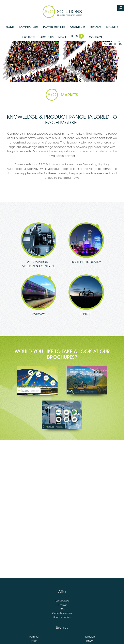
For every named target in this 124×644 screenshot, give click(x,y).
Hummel (34, 637)
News (62, 37)
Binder (90, 641)
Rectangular (62, 601)
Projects (29, 37)
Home (10, 27)
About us (47, 37)
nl (105, 44)
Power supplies (54, 27)
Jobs (77, 36)
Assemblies (78, 27)
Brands (96, 27)
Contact (96, 37)
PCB (62, 609)
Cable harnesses (62, 613)
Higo (34, 641)
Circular (62, 605)
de (121, 44)
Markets (112, 27)
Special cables (62, 617)
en (110, 44)
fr (115, 44)
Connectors (29, 27)
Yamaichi (90, 637)
